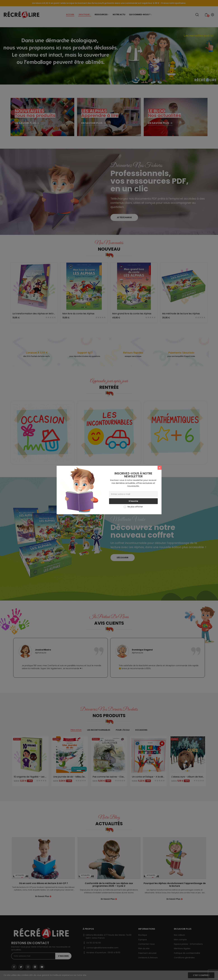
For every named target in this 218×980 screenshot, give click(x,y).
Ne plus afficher (135, 507)
